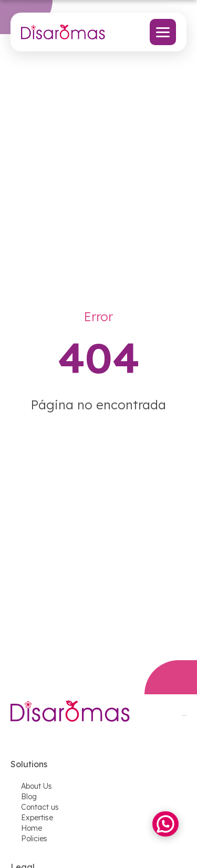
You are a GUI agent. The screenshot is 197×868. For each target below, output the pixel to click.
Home (32, 828)
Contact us (40, 807)
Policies (34, 839)
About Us (37, 786)
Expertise (37, 818)
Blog (29, 797)
